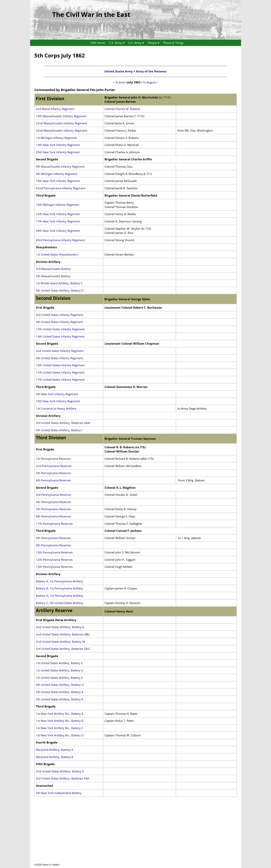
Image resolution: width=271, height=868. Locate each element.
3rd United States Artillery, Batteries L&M (63, 423)
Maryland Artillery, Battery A (54, 750)
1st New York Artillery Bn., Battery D (60, 735)
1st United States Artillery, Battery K (59, 678)
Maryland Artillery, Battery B (55, 757)
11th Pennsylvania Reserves (54, 524)
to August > (151, 82)
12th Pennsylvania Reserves (54, 560)
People (155, 43)
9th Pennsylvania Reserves (53, 545)
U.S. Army (137, 43)
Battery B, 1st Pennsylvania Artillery (59, 588)
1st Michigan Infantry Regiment (56, 138)
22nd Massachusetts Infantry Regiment (61, 123)
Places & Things (173, 43)
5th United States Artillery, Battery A (60, 692)
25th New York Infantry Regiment (58, 152)
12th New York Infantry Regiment (58, 214)
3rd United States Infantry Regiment (59, 315)
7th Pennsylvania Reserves (53, 509)
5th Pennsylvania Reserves (53, 473)
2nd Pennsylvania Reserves (54, 466)
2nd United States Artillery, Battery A (60, 627)
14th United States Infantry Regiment (60, 336)
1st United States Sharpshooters (57, 254)
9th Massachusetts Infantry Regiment (60, 166)
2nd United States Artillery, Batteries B (61, 634)
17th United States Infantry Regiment (60, 379)
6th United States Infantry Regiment (59, 358)
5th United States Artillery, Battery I (59, 430)
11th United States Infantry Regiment (60, 372)
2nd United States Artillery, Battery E (60, 771)
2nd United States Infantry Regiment (60, 351)
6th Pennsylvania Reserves (53, 480)
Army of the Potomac (151, 71)
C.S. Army (118, 43)
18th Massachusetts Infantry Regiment (61, 116)
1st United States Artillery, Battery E (59, 663)
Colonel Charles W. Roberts (122, 109)
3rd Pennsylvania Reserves (54, 495)
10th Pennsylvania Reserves (54, 552)
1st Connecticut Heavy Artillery (56, 408)
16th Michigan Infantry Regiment (57, 205)
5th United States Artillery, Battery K (60, 699)
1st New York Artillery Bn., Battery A (60, 714)
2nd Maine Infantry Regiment (55, 109)
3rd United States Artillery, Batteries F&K (63, 778)
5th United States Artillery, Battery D (60, 290)
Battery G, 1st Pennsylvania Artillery (60, 596)
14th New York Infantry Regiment (58, 181)
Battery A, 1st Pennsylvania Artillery (59, 581)
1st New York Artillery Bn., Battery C (60, 728)
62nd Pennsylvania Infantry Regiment (61, 188)
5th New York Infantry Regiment (57, 394)
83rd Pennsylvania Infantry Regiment (60, 240)
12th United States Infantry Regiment (60, 329)
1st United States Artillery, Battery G (60, 670)
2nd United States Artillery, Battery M (60, 642)
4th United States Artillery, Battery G (60, 685)
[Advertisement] (136, 836)
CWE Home (98, 43)
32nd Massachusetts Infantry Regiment (61, 130)
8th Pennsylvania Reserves (53, 516)
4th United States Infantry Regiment (59, 322)
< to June (119, 82)
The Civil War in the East (91, 14)
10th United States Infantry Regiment (60, 365)
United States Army (119, 71)
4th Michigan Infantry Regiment (57, 174)
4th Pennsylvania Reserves (53, 502)
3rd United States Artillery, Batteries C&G (63, 649)
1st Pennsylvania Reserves (53, 459)
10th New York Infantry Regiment (58, 401)
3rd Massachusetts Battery (53, 269)
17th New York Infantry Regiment (58, 221)
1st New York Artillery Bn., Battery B (60, 721)
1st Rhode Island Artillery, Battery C (59, 283)
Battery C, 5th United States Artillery (60, 603)
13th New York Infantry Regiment (58, 145)
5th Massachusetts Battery (53, 276)
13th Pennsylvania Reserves (54, 567)
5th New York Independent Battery (59, 793)
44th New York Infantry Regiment (58, 231)
